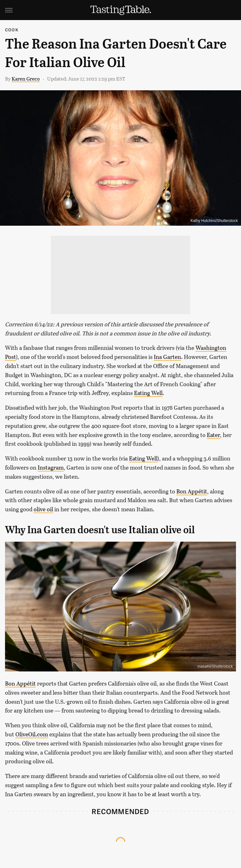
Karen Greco (26, 79)
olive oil (43, 509)
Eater (213, 435)
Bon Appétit (192, 491)
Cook (12, 30)
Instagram (51, 467)
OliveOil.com (32, 734)
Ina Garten (167, 357)
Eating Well (148, 393)
